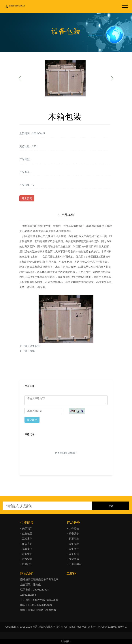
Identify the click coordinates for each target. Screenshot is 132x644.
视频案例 (27, 549)
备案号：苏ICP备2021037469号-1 (107, 627)
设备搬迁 (74, 549)
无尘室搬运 (75, 564)
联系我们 (27, 564)
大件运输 (74, 528)
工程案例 (27, 539)
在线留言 (27, 559)
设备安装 (74, 544)
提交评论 (32, 420)
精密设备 (74, 534)
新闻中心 (27, 554)
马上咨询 (27, 198)
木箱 (32, 351)
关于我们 (27, 528)
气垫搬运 (74, 559)
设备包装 (35, 346)
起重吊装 (74, 539)
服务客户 (27, 544)
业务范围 (27, 534)
